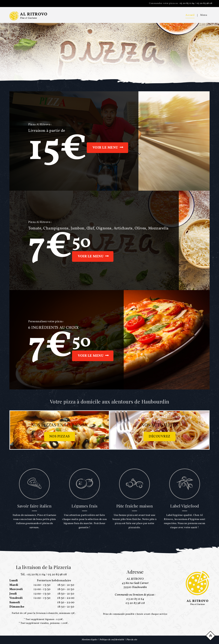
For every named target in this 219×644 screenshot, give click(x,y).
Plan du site (132, 640)
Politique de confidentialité (112, 640)
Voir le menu (105, 148)
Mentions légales (90, 640)
